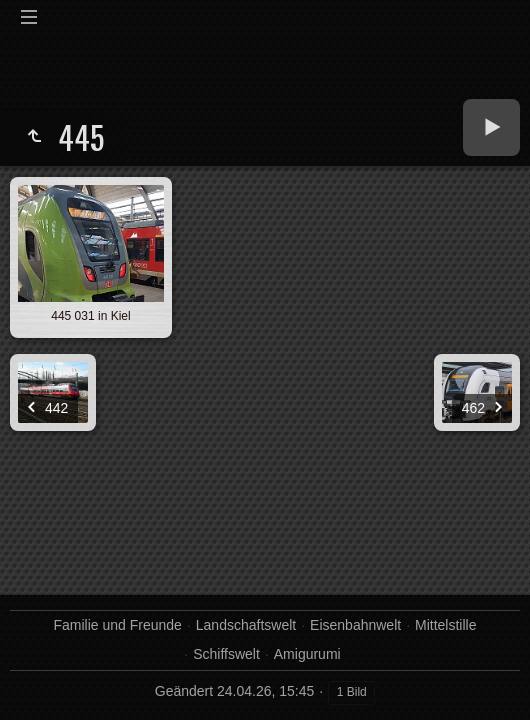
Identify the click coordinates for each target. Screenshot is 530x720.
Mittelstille (445, 625)
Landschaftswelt (246, 625)
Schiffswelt (226, 654)
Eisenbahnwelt (355, 625)
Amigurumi (307, 654)
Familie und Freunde (117, 625)
